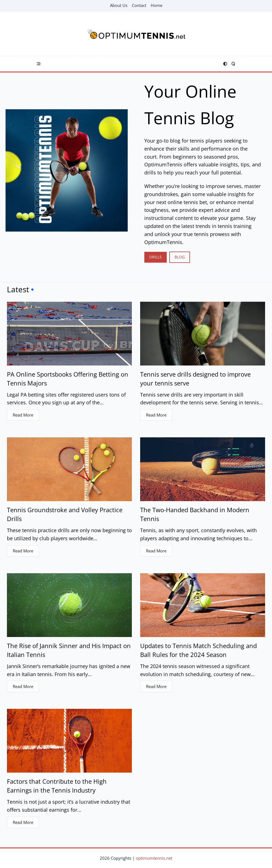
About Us (119, 5)
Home (156, 5)
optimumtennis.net (154, 858)
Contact (139, 5)
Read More (23, 415)
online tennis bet (187, 202)
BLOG (180, 257)
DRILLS (156, 257)
